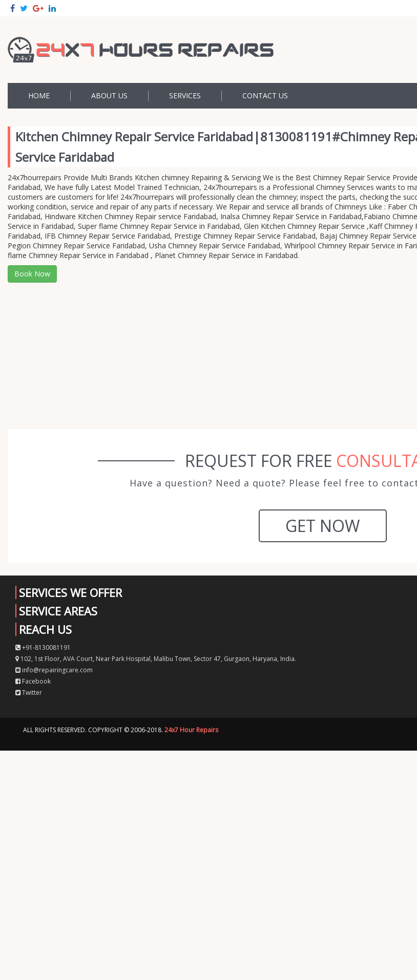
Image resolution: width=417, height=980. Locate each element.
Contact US (265, 95)
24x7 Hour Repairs (191, 730)
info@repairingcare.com (54, 670)
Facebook (33, 681)
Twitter (29, 693)
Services (185, 95)
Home (39, 95)
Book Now (32, 274)
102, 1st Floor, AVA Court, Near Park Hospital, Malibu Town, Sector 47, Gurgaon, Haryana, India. (156, 659)
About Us (109, 95)
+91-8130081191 (43, 647)
